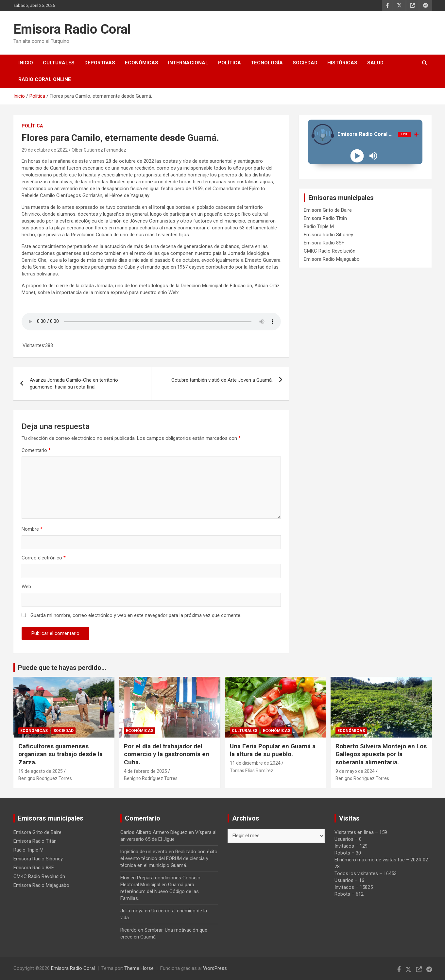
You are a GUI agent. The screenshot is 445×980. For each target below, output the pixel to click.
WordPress (215, 968)
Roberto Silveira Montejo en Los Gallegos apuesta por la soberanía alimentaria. (381, 754)
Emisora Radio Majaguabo (332, 259)
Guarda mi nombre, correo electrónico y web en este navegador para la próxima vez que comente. (136, 615)
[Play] (357, 156)
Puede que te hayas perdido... (62, 668)
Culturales (59, 63)
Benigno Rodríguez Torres (45, 778)
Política (230, 63)
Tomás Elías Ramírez (252, 771)
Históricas (342, 63)
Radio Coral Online (45, 79)
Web (26, 587)
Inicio (26, 63)
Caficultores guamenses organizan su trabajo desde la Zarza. (60, 754)
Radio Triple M (319, 226)
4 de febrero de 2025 (145, 771)
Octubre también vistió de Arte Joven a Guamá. (222, 380)
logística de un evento (144, 852)
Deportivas (100, 63)
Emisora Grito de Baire (328, 210)
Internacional (188, 63)
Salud (375, 63)
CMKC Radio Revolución (330, 251)
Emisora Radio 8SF (324, 243)
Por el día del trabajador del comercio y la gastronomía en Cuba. (167, 754)
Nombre (32, 529)
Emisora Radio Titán (325, 218)
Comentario (36, 450)
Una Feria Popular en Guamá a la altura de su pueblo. (274, 750)
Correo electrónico (44, 558)
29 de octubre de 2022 (45, 150)
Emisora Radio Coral (72, 29)
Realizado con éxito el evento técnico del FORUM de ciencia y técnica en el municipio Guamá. (169, 858)
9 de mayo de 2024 (355, 771)
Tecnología (267, 63)
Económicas (142, 63)
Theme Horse (139, 968)
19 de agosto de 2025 (41, 771)
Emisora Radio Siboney (328, 235)
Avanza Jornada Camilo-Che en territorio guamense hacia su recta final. (74, 383)
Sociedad (305, 63)
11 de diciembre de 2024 (255, 763)
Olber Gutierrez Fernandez (99, 150)
